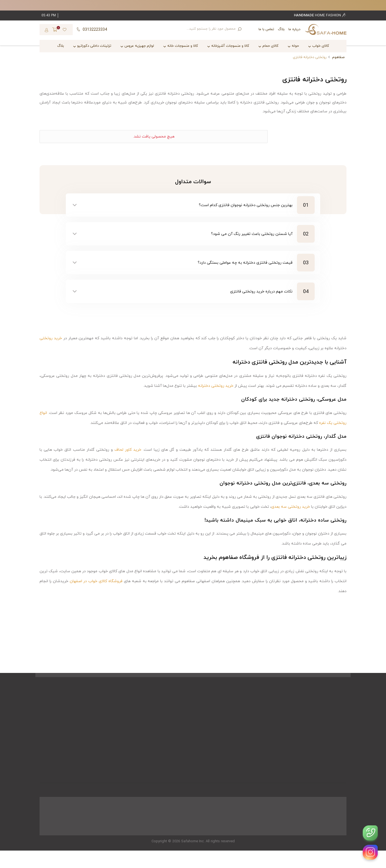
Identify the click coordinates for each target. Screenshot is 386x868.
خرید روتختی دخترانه (216, 386)
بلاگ (281, 29)
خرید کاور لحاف (128, 450)
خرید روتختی (51, 338)
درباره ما (294, 29)
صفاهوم (338, 57)
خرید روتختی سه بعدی (291, 507)
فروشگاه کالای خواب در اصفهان (96, 581)
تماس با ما (266, 29)
